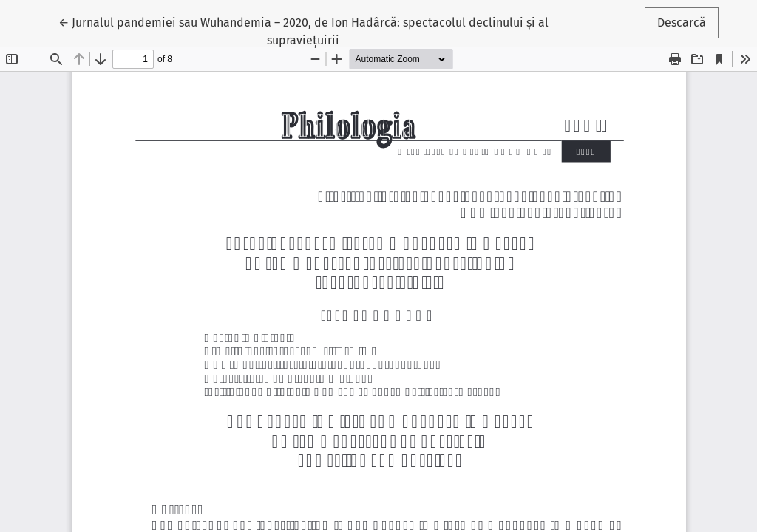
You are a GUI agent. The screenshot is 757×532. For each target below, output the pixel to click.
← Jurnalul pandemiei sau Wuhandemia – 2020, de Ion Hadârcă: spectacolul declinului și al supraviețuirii (303, 30)
